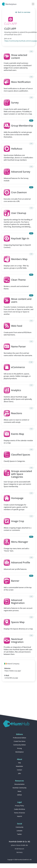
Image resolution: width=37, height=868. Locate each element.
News (19, 791)
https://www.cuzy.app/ (13, 671)
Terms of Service (19, 813)
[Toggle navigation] (33, 4)
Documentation (19, 784)
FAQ (19, 763)
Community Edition (20, 745)
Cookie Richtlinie (20, 809)
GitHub (19, 795)
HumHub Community (19, 788)
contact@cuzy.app (11, 678)
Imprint (20, 816)
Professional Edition (20, 738)
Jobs (20, 773)
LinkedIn (20, 831)
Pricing (19, 748)
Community (19, 827)
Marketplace (20, 752)
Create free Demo (20, 741)
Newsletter (19, 766)
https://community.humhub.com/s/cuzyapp (21, 41)
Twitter (19, 834)
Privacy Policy (19, 806)
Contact (19, 770)
